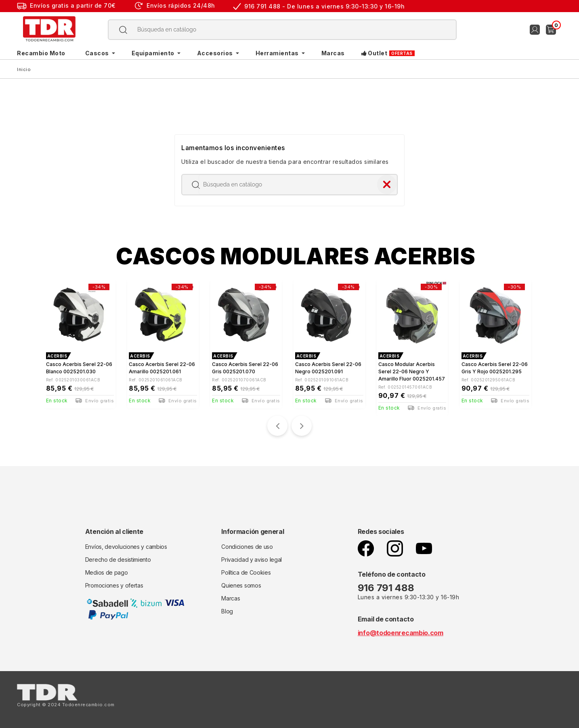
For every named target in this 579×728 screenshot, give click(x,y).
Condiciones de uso (247, 547)
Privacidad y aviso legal (252, 560)
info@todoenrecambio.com (401, 633)
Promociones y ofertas (114, 585)
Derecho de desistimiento (118, 560)
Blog (227, 611)
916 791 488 (387, 588)
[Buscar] (282, 30)
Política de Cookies (246, 572)
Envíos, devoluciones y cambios (126, 547)
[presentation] (277, 426)
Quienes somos (241, 585)
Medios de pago (107, 572)
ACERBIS (57, 356)
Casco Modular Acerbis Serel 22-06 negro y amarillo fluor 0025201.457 (412, 371)
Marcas (231, 598)
